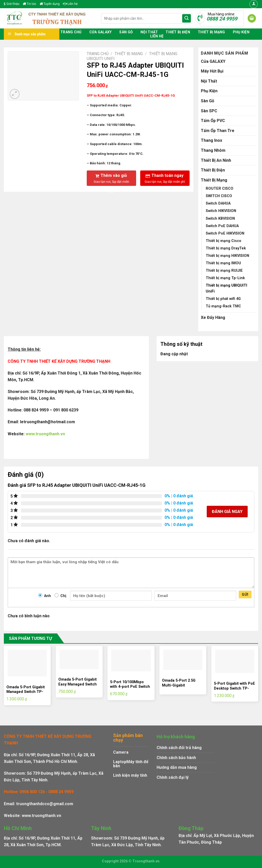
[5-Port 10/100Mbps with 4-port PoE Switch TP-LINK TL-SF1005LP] (131, 660)
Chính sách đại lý (173, 777)
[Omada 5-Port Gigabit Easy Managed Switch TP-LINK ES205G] (79, 659)
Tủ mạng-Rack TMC (223, 306)
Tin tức (30, 4)
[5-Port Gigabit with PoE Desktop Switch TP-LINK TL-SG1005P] (235, 661)
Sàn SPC (209, 111)
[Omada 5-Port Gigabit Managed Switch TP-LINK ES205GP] (27, 663)
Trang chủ (71, 32)
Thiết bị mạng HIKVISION (227, 256)
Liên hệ (70, 4)
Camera (121, 752)
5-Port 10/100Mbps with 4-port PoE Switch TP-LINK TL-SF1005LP (130, 687)
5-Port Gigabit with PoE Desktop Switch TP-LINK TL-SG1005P (234, 688)
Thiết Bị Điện (178, 32)
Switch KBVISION (220, 219)
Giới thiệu (12, 4)
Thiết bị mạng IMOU (223, 263)
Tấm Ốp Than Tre (218, 131)
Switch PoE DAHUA (222, 226)
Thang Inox (211, 140)
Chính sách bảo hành (176, 758)
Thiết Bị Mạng (211, 32)
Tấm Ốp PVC (213, 121)
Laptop (120, 762)
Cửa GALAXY (101, 32)
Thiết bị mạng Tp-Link (225, 278)
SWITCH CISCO (219, 196)
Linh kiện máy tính (130, 775)
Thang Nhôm (213, 150)
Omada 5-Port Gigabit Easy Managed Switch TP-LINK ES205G (78, 684)
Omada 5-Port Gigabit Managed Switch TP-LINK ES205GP (26, 692)
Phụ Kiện (241, 32)
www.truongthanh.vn (45, 434)
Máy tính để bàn (131, 764)
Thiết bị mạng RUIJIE (224, 271)
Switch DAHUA (218, 203)
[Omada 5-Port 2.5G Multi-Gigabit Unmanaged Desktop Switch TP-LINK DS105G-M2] (183, 660)
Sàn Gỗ (126, 32)
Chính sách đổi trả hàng (179, 748)
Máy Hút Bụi (212, 71)
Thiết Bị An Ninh (216, 160)
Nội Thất (149, 32)
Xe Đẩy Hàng (213, 317)
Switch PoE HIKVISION (225, 233)
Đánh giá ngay (227, 512)
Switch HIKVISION (221, 211)
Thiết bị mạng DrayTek (226, 248)
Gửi (245, 594)
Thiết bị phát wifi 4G (223, 299)
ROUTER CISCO (220, 189)
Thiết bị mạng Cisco (223, 241)
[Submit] (187, 18)
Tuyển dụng (50, 4)
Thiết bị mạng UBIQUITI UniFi (226, 288)
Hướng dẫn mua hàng (177, 767)
